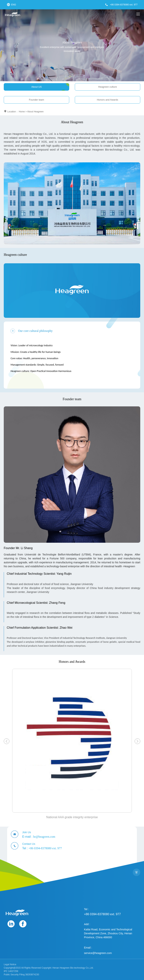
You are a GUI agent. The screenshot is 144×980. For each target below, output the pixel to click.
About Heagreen (35, 112)
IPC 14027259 (11, 971)
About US (37, 87)
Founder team (36, 100)
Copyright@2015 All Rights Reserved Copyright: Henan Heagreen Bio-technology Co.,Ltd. (49, 968)
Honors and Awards (108, 100)
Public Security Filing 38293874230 (21, 975)
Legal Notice (10, 964)
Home (22, 112)
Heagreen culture (107, 87)
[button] (7, 741)
